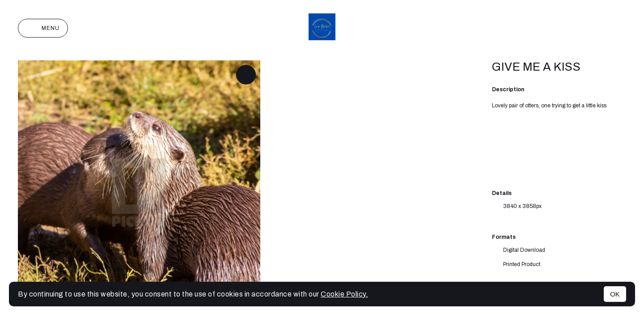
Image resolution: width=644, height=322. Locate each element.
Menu (43, 28)
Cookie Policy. (344, 294)
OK (615, 294)
